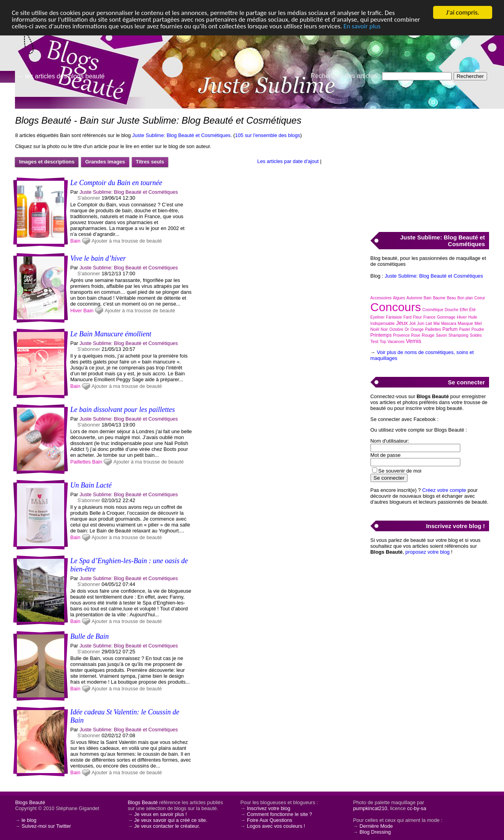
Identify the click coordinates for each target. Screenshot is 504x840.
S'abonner (89, 198)
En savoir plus (362, 26)
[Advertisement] (430, 166)
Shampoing (459, 335)
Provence (401, 335)
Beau (451, 298)
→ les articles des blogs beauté (61, 76)
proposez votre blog (428, 552)
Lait (429, 324)
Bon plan (465, 298)
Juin (421, 324)
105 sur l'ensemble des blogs (268, 135)
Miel (478, 324)
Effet (464, 310)
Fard (407, 317)
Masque (465, 323)
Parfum (450, 329)
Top (383, 342)
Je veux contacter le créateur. (167, 826)
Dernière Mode (376, 826)
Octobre (397, 329)
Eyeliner (378, 317)
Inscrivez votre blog (269, 808)
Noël (375, 329)
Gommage (446, 317)
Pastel (465, 329)
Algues (399, 298)
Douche (452, 310)
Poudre (478, 329)
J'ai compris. (463, 12)
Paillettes (80, 462)
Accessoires (381, 298)
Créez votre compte (444, 490)
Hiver (76, 311)
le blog (29, 820)
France (429, 317)
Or (407, 329)
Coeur (480, 298)
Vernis (414, 341)
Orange (417, 329)
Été (472, 310)
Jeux (402, 323)
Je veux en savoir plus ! (161, 814)
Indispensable (383, 324)
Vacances (396, 342)
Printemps (381, 335)
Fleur (418, 317)
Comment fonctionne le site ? (280, 814)
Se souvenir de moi (400, 471)
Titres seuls (150, 162)
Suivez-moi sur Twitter (46, 826)
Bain (75, 241)
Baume (439, 298)
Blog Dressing (375, 832)
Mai (437, 324)
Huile (473, 317)
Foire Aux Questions (270, 820)
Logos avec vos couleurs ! (276, 826)
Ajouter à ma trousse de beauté (127, 241)
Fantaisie (394, 317)
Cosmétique (433, 310)
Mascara (448, 324)
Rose (416, 335)
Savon (441, 335)
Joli (412, 323)
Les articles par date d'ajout (288, 161)
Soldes (476, 335)
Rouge (428, 335)
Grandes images (105, 162)
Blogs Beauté (30, 802)
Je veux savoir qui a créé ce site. (171, 820)
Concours (396, 307)
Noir (384, 329)
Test (374, 341)
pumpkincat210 (370, 808)
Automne (414, 298)
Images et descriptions (47, 162)
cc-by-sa (417, 808)
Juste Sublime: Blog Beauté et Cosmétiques (182, 135)
